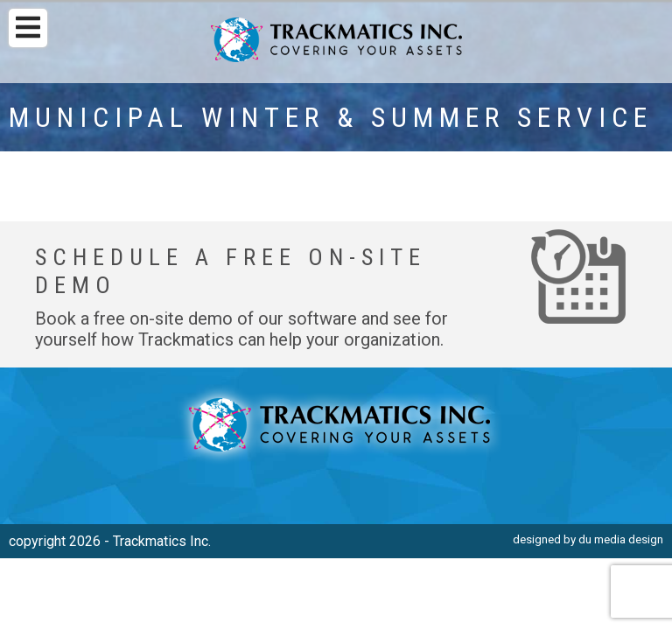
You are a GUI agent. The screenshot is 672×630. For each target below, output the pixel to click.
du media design (621, 539)
